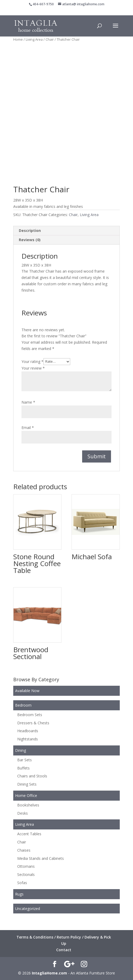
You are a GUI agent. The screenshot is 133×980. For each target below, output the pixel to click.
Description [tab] (30, 230)
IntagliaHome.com (49, 973)
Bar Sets (25, 760)
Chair (50, 39)
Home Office (26, 795)
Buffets (23, 768)
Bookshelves (28, 805)
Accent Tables (29, 834)
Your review (33, 368)
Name (28, 402)
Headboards (28, 731)
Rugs (19, 894)
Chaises (24, 850)
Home (18, 39)
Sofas (22, 883)
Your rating (32, 361)
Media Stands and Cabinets (41, 858)
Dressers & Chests (33, 723)
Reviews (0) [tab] (30, 240)
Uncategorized (28, 909)
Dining (21, 750)
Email (28, 428)
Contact (64, 950)
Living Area (34, 39)
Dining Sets (27, 784)
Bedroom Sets (30, 715)
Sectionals (26, 874)
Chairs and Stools (32, 776)
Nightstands (28, 739)
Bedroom (23, 705)
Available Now (27, 691)
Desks (23, 813)
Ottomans (26, 866)
